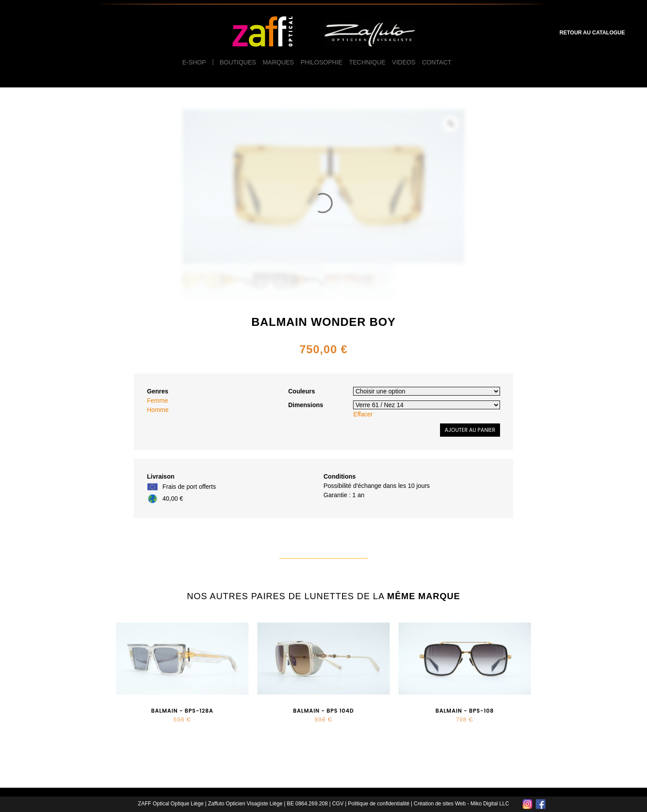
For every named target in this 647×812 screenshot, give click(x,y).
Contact (437, 62)
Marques (278, 62)
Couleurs (302, 391)
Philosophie (322, 62)
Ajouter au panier (470, 430)
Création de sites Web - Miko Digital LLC (462, 804)
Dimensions (306, 405)
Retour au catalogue (592, 33)
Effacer (363, 414)
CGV (338, 804)
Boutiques (238, 62)
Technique (367, 62)
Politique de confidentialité (378, 804)
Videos (404, 62)
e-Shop (194, 62)
